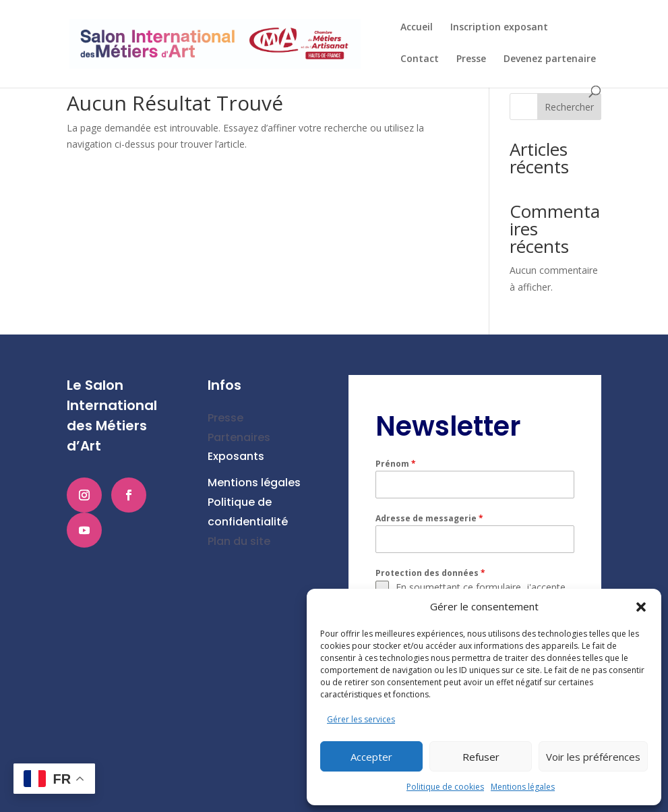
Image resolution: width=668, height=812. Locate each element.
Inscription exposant (499, 28)
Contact (420, 59)
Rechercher (569, 107)
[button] (641, 607)
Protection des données (430, 573)
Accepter (371, 757)
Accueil (417, 28)
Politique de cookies (445, 787)
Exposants (236, 456)
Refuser (481, 757)
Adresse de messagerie (429, 518)
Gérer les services (361, 719)
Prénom (396, 464)
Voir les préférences (593, 757)
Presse (471, 59)
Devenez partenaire (550, 59)
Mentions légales (523, 787)
